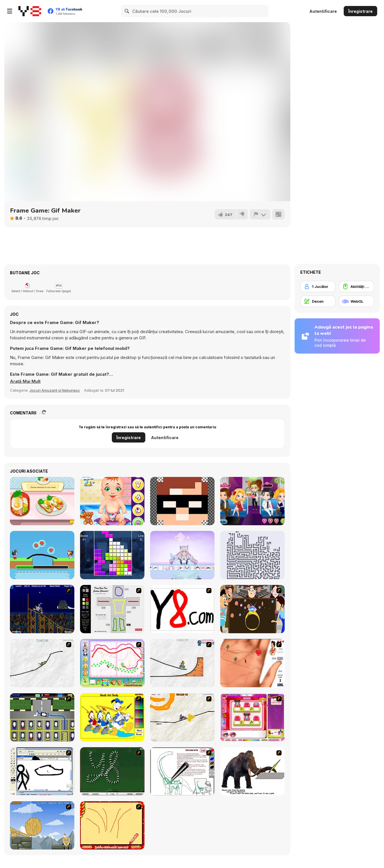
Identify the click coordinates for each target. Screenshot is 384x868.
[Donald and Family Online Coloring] (112, 717)
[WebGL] (356, 301)
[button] (25, 381)
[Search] (127, 11)
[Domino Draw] (112, 771)
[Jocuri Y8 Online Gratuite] (30, 11)
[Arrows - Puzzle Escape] (252, 555)
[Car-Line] (42, 717)
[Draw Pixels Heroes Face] (182, 501)
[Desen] (318, 301)
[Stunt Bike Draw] (42, 609)
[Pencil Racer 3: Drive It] (182, 717)
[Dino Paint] (182, 771)
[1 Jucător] (318, 286)
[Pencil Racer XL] (42, 663)
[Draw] (182, 609)
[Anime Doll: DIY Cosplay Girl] (182, 555)
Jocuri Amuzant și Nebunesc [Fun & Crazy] (55, 390)
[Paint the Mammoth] (252, 771)
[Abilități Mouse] (356, 286)
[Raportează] (260, 214)
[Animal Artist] (112, 663)
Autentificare (323, 11)
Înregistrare (360, 11)
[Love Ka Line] (252, 663)
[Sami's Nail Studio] (252, 717)
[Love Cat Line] (42, 555)
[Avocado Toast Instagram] (42, 501)
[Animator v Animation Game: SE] (42, 771)
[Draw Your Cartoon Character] (112, 609)
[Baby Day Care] (112, 501)
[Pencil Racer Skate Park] (182, 663)
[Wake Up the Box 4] (42, 825)
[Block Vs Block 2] (112, 555)
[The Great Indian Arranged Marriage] (252, 609)
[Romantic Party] (252, 501)
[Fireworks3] (112, 825)
